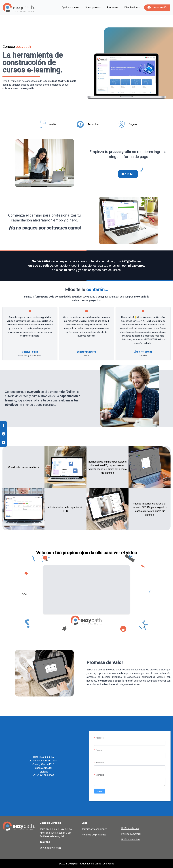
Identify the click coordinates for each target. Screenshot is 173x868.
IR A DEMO (130, 173)
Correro (99, 750)
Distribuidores (132, 7)
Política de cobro (130, 840)
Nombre (100, 738)
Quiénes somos (71, 7)
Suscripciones (93, 7)
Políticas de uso (130, 828)
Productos (113, 7)
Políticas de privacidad (94, 835)
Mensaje (100, 775)
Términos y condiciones (95, 829)
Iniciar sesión (160, 7)
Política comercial (131, 834)
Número (100, 763)
